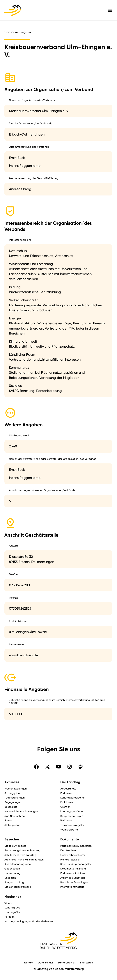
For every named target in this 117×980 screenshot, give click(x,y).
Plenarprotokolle (70, 859)
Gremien (65, 807)
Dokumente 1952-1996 (73, 868)
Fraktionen (67, 802)
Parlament (66, 793)
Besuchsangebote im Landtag (22, 850)
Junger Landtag (14, 882)
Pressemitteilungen (16, 788)
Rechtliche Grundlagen (74, 882)
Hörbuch (9, 917)
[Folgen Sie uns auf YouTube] (58, 767)
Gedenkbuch (12, 868)
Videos (8, 903)
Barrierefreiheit (67, 962)
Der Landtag (70, 782)
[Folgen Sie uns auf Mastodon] (81, 767)
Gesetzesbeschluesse (73, 855)
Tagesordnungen (15, 797)
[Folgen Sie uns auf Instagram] (70, 767)
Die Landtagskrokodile (18, 887)
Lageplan (10, 878)
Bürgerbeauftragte (72, 816)
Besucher (12, 839)
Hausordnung (12, 873)
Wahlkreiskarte (69, 829)
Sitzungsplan (12, 793)
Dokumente (70, 839)
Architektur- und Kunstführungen (24, 859)
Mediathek (13, 897)
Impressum (87, 962)
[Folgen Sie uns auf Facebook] (36, 767)
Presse (8, 820)
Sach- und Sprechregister (76, 864)
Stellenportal (12, 825)
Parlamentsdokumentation (76, 846)
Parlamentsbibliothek (73, 873)
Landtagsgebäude (72, 811)
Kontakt (29, 962)
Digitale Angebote (15, 846)
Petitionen (66, 820)
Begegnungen (13, 802)
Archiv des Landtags (73, 878)
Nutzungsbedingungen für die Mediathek (29, 921)
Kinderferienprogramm (18, 864)
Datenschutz (45, 962)
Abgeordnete (68, 788)
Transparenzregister (72, 825)
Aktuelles (12, 782)
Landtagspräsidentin (73, 797)
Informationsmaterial (73, 887)
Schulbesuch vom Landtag (20, 855)
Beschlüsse (11, 807)
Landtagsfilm (12, 912)
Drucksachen (68, 850)
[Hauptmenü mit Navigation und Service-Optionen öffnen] (110, 10)
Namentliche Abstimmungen (21, 811)
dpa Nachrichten (15, 816)
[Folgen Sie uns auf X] (47, 767)
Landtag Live (12, 907)
